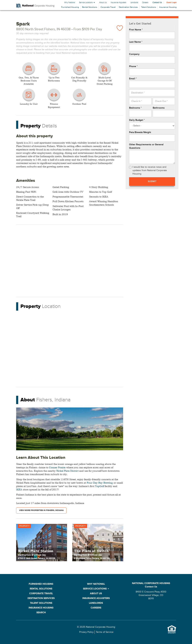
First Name (136, 30)
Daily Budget (137, 120)
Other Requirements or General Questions (146, 146)
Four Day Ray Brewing (100, 483)
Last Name (136, 42)
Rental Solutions (90, 7)
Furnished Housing (70, 7)
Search (41, 612)
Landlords (134, 3)
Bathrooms (159, 108)
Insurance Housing (168, 7)
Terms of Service (105, 632)
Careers (145, 3)
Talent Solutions (149, 7)
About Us (103, 3)
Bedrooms (135, 108)
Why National (70, 3)
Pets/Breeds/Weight (140, 132)
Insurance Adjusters (118, 3)
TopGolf (100, 486)
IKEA (19, 489)
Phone (133, 66)
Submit (152, 181)
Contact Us (157, 3)
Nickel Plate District (67, 471)
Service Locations (87, 3)
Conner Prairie (57, 467)
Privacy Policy (86, 632)
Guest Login (172, 3)
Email (133, 79)
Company (134, 54)
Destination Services (128, 7)
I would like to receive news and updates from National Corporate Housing (148, 170)
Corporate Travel (108, 7)
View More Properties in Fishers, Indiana (41, 510)
